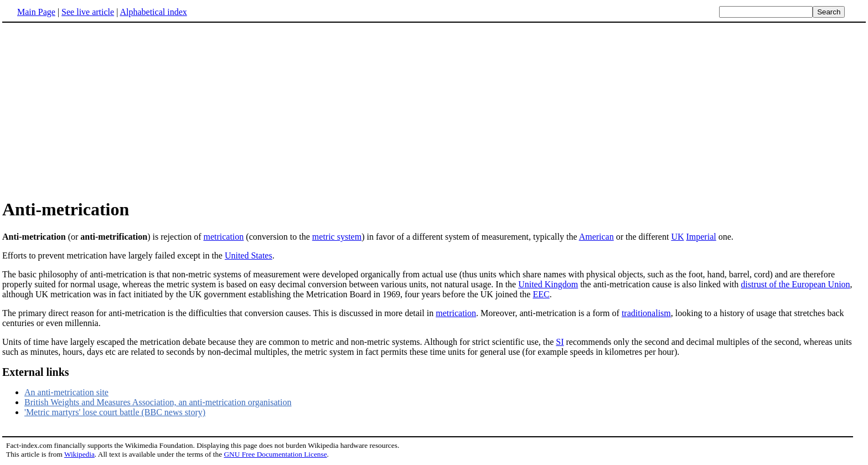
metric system (337, 237)
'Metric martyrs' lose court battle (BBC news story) (115, 412)
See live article (88, 12)
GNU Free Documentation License (275, 454)
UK (677, 237)
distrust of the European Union (795, 284)
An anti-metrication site (66, 392)
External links (36, 372)
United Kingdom (548, 284)
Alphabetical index (153, 12)
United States (249, 255)
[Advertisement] (434, 110)
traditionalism (646, 313)
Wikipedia (79, 454)
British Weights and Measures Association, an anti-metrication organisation (158, 402)
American (596, 237)
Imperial (701, 237)
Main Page (36, 12)
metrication (223, 237)
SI (560, 342)
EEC (541, 294)
